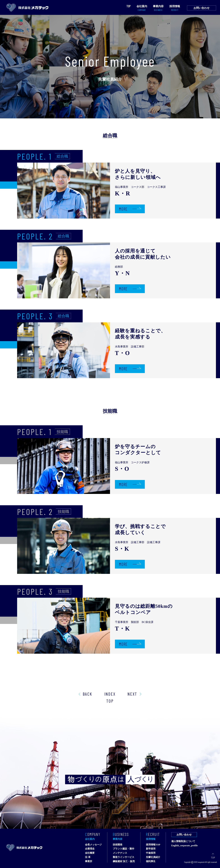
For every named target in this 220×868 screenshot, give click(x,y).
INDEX (110, 694)
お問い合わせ (201, 8)
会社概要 (90, 853)
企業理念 (90, 849)
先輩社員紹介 (153, 857)
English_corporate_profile (185, 846)
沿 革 (88, 857)
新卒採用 (151, 849)
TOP (110, 701)
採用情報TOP (153, 845)
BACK (88, 694)
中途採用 (151, 853)
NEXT (132, 694)
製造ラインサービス (124, 857)
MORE (123, 209)
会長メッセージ (93, 845)
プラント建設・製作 (124, 849)
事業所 (89, 861)
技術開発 (118, 845)
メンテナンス (120, 853)
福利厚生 (151, 861)
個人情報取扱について (183, 841)
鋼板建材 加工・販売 (124, 861)
